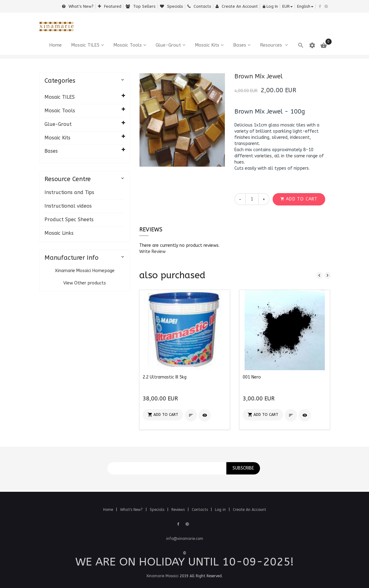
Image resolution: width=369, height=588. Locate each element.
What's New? (78, 6)
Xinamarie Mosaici (162, 576)
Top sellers (141, 6)
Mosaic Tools (128, 45)
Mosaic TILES (85, 45)
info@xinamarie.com (185, 539)
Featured (110, 6)
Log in (221, 510)
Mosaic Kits (207, 45)
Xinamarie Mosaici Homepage (85, 271)
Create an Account (237, 6)
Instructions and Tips (69, 192)
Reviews (151, 230)
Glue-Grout (168, 45)
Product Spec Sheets (69, 219)
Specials (172, 6)
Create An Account (249, 510)
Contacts (199, 6)
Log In (270, 6)
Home (109, 510)
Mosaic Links (59, 233)
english (305, 6)
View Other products (85, 283)
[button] (299, 199)
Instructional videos (68, 206)
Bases (240, 45)
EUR (287, 6)
